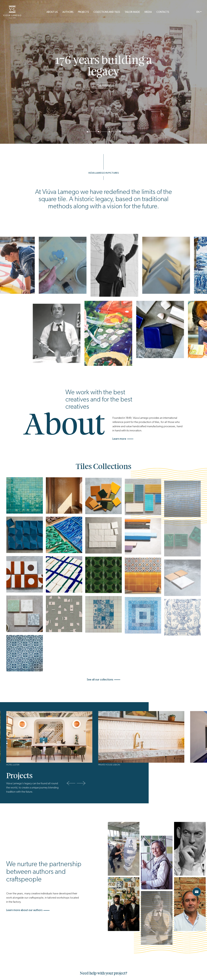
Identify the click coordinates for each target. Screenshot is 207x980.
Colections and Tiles (107, 12)
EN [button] (198, 12)
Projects (83, 12)
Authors (68, 12)
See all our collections (104, 680)
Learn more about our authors (28, 910)
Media (148, 12)
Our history (103, 85)
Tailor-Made (132, 12)
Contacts (163, 12)
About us (52, 12)
